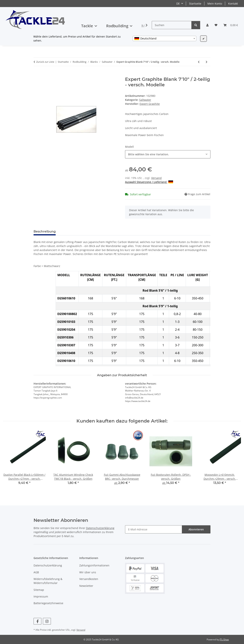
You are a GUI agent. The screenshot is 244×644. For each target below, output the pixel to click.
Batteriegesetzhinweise (48, 603)
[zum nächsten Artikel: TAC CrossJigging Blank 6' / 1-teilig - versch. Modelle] (207, 62)
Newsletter (86, 586)
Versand (156, 178)
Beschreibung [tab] (45, 231)
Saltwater (145, 100)
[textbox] (165, 38)
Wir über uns (88, 572)
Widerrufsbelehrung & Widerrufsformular (48, 581)
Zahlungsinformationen (94, 565)
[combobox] (165, 38)
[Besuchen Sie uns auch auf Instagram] (47, 621)
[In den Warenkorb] (37, 75)
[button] (207, 25)
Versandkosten (89, 579)
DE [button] (178, 4)
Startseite (195, 4)
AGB (36, 572)
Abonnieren (196, 529)
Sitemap (39, 590)
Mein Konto (215, 4)
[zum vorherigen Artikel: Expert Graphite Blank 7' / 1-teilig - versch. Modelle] (199, 62)
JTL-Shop (224, 640)
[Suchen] (172, 25)
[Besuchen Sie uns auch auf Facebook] (37, 621)
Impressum (41, 596)
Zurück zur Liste (45, 62)
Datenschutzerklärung (100, 528)
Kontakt (233, 4)
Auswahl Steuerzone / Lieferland (149, 182)
